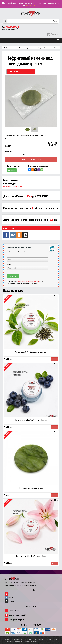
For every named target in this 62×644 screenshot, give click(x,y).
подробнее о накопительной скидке (13, 186)
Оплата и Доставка (17, 639)
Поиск (55, 21)
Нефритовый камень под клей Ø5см (31, 488)
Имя (8, 256)
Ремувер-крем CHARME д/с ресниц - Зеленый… (31, 352)
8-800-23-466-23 (12, 27)
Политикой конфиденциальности (28, 281)
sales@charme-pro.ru (17, 620)
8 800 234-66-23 (15, 610)
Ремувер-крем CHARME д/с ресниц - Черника (31, 420)
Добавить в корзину (31, 159)
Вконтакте (10, 597)
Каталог (9, 48)
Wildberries (30, 5)
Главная (7, 639)
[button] (55, 77)
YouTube (9, 594)
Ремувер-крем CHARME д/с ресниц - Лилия (31, 556)
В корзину (54, 359)
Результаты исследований (30, 641)
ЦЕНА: (9, 146)
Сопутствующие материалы (28, 48)
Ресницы (15, 48)
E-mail (9, 264)
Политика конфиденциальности (42, 639)
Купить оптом (12, 170)
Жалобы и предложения (13, 641)
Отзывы (56, 639)
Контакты (28, 639)
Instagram (9, 601)
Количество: (9, 151)
